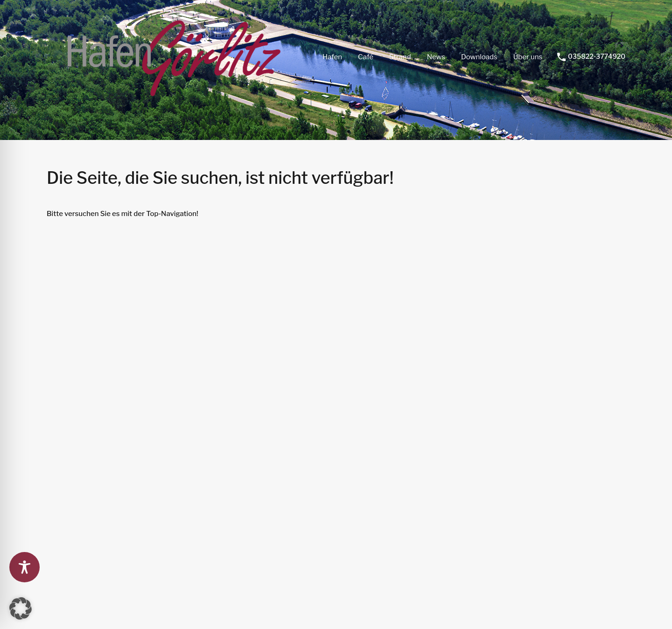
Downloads (479, 57)
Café (366, 57)
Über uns (528, 57)
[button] (21, 608)
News (436, 57)
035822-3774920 (597, 56)
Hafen (332, 57)
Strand (400, 57)
